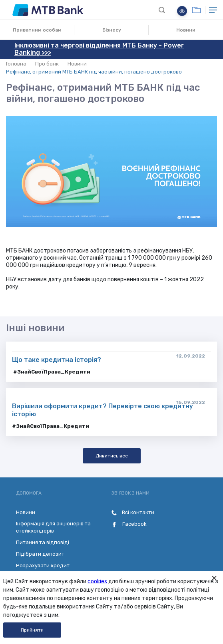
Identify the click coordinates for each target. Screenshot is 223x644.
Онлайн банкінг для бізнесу (196, 10)
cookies (97, 581)
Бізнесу (112, 30)
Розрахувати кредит (43, 565)
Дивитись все (112, 456)
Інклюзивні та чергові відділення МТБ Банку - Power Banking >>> (99, 49)
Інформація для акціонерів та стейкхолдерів (53, 527)
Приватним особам (37, 30)
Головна (16, 64)
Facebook (129, 524)
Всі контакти (133, 512)
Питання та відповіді (43, 542)
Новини (186, 30)
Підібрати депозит (40, 554)
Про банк (47, 64)
